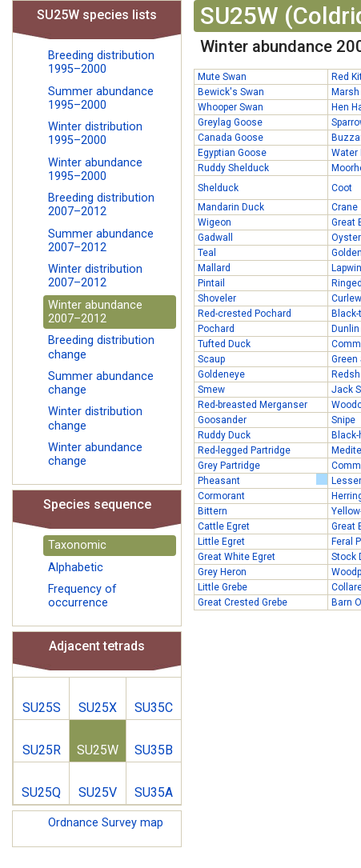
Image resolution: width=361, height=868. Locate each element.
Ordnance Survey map (106, 823)
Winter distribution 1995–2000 (95, 134)
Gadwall (215, 238)
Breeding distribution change (101, 347)
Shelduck (218, 188)
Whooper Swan (231, 107)
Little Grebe (223, 587)
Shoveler (217, 298)
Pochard (216, 329)
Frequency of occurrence (82, 596)
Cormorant (221, 496)
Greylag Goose (230, 122)
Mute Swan (222, 77)
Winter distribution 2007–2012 (95, 276)
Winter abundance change (95, 454)
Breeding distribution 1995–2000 (101, 62)
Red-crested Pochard (245, 314)
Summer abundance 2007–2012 (101, 241)
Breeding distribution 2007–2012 (101, 205)
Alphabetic (76, 568)
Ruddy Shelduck (233, 168)
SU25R (42, 750)
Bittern (213, 511)
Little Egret (221, 542)
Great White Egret (237, 557)
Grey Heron (222, 572)
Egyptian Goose (232, 153)
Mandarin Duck (231, 207)
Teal (207, 253)
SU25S (42, 708)
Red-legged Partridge (244, 450)
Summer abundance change (101, 383)
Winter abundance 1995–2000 (95, 170)
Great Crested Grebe (243, 602)
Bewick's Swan (231, 92)
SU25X (98, 708)
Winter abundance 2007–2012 (95, 312)
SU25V (98, 792)
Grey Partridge (229, 466)
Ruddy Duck (224, 435)
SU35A (154, 792)
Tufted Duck (224, 344)
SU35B (154, 750)
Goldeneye (221, 374)
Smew (211, 390)
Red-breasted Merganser (253, 405)
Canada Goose (231, 138)
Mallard (214, 268)
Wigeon (215, 222)
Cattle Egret (224, 526)
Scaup (211, 359)
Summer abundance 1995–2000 (101, 98)
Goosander (222, 420)
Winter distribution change (95, 418)
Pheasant (263, 480)
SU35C (154, 708)
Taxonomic (77, 545)
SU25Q (41, 792)
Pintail (211, 283)
